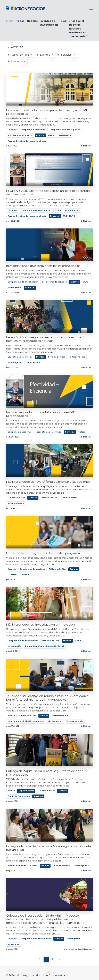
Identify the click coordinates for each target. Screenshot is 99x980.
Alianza (11, 716)
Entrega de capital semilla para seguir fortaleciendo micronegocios (45, 773)
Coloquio (12, 130)
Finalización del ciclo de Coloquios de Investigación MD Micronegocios (47, 112)
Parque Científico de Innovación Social (27, 141)
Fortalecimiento (77, 357)
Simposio (55, 216)
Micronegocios (72, 210)
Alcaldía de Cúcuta (17, 866)
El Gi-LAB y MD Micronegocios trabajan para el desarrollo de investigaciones (48, 192)
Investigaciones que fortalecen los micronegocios (43, 266)
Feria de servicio (57, 357)
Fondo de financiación (19, 796)
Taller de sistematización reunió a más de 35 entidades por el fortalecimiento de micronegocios (47, 698)
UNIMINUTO (69, 216)
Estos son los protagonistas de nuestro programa (43, 553)
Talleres (82, 432)
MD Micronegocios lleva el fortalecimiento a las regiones (48, 482)
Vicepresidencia (16, 503)
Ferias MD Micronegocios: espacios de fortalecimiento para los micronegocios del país (46, 339)
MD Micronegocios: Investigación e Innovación (40, 624)
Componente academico (33, 130)
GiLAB (51, 135)
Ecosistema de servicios (20, 135)
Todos (20, 21)
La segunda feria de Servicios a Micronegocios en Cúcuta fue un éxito (49, 848)
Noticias (87, 146)
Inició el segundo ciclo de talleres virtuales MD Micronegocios (41, 414)
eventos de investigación (79, 949)
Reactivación (33, 363)
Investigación (65, 135)
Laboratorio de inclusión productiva (26, 721)
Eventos (40, 135)
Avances (12, 569)
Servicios (70, 432)
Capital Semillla (26, 791)
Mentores (13, 575)
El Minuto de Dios (16, 498)
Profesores (13, 944)
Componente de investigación (65, 130)
